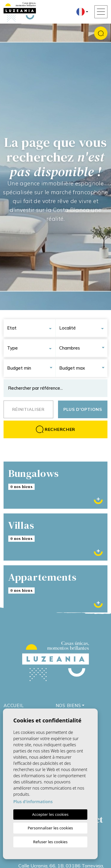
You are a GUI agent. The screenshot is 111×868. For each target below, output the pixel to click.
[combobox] (31, 328)
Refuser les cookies (50, 842)
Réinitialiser (28, 409)
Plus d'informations (33, 802)
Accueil (14, 705)
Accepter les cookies (50, 814)
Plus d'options (83, 409)
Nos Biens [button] (68, 705)
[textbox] (31, 328)
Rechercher (55, 429)
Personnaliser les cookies (50, 828)
